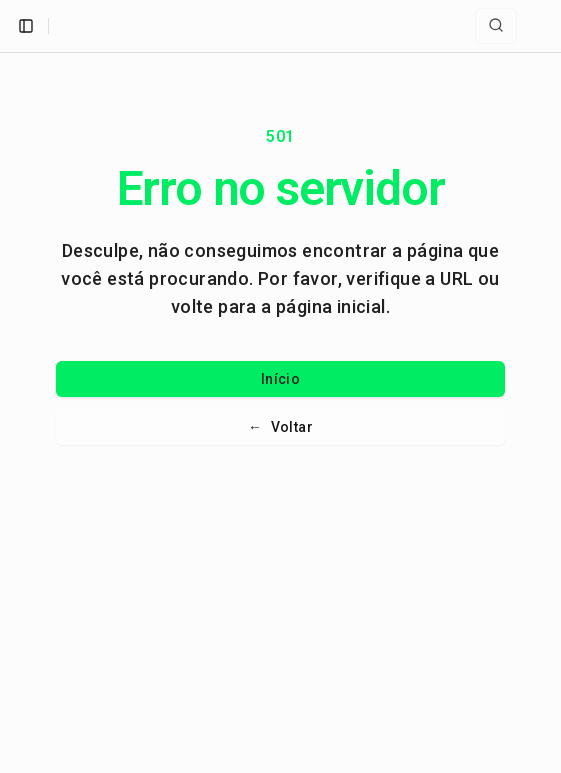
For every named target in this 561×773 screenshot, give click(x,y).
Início (280, 379)
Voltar (280, 427)
